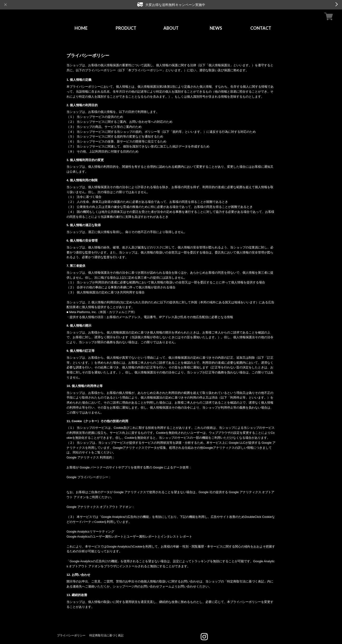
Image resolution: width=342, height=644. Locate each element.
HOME (81, 28)
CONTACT (261, 28)
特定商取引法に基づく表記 (106, 635)
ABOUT (171, 28)
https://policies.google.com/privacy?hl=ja (94, 482)
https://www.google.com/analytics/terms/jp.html (99, 462)
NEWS (216, 28)
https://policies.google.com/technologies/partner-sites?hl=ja (107, 472)
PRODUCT (126, 28)
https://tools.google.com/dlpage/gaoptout (94, 512)
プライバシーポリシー (71, 635)
